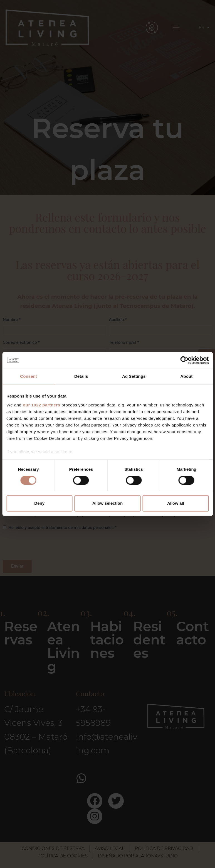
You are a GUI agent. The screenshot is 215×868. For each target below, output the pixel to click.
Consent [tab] (29, 376)
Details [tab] (81, 376)
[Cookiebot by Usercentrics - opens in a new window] (184, 360)
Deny (39, 503)
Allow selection (107, 503)
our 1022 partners (41, 405)
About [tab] (186, 376)
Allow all (176, 503)
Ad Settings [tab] (134, 376)
